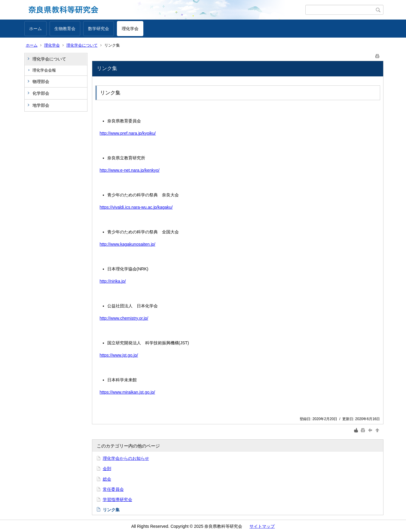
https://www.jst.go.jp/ (119, 355)
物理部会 (41, 81)
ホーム (35, 29)
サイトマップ (262, 526)
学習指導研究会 (118, 500)
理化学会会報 (44, 70)
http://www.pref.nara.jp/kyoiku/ (128, 133)
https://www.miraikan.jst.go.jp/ (127, 392)
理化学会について (82, 45)
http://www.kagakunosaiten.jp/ (128, 244)
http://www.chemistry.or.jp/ (124, 318)
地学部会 (41, 105)
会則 (107, 469)
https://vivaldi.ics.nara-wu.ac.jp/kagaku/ (136, 207)
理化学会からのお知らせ (126, 458)
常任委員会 (113, 489)
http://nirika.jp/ (113, 281)
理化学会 (130, 29)
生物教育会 (65, 29)
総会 (107, 479)
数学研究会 (99, 29)
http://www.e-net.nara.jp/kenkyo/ (130, 170)
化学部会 (41, 93)
